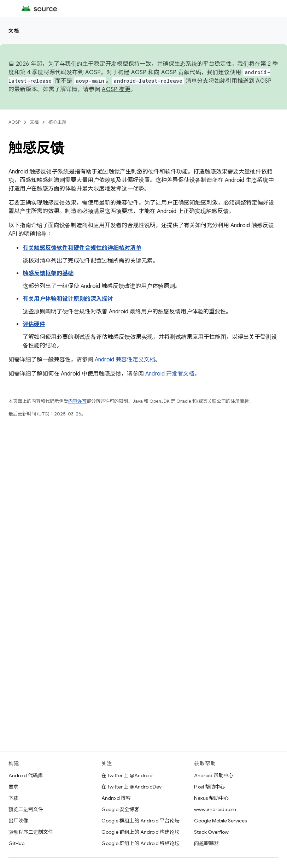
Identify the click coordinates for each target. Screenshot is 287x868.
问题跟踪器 (206, 843)
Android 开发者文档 (170, 374)
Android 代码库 (26, 775)
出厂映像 (18, 821)
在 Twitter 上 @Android (127, 775)
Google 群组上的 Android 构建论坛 (140, 832)
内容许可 (77, 401)
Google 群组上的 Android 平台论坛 (140, 821)
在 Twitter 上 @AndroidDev (131, 787)
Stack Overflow (211, 832)
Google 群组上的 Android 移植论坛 (140, 843)
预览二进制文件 (26, 809)
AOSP (14, 122)
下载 (13, 798)
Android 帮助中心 (214, 775)
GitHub (16, 843)
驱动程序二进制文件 (31, 832)
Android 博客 (116, 798)
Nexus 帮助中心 (211, 798)
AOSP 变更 (116, 89)
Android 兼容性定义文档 (125, 360)
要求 (13, 787)
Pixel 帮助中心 (209, 787)
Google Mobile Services (220, 821)
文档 (14, 31)
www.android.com (215, 809)
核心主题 (57, 122)
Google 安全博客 (120, 809)
